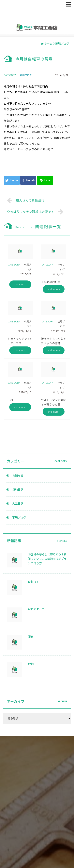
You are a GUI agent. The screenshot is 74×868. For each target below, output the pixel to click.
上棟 (10, 400)
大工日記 (18, 503)
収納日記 (18, 489)
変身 (31, 636)
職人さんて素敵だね (26, 200)
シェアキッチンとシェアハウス (20, 341)
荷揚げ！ (34, 582)
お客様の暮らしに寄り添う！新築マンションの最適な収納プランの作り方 (47, 559)
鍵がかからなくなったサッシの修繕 (53, 341)
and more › (20, 284)
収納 (31, 664)
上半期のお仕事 (51, 282)
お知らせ (18, 475)
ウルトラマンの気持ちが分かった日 (53, 402)
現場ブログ (26, 75)
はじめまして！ (38, 609)
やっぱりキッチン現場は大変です (36, 212)
